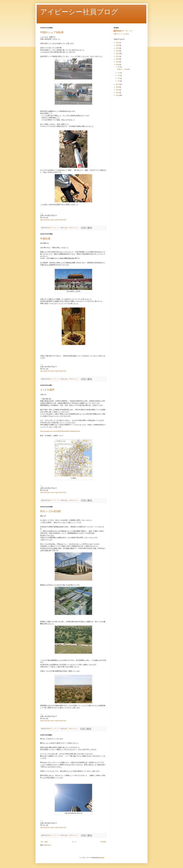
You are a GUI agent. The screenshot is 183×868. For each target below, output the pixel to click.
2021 (118, 56)
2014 (118, 93)
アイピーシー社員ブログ (79, 12)
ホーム (74, 842)
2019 (118, 62)
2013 (118, 95)
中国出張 (45, 239)
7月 (119, 73)
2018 (118, 65)
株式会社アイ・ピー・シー (124, 31)
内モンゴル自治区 (51, 511)
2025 (118, 45)
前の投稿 (103, 842)
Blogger (102, 858)
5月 (119, 75)
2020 (118, 59)
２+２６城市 (47, 390)
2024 (118, 48)
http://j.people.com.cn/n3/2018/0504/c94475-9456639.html (60, 431)
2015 (118, 90)
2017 (118, 84)
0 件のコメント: (74, 228)
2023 (118, 51)
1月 (119, 81)
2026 (118, 43)
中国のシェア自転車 (52, 32)
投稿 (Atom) (47, 845)
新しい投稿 (44, 842)
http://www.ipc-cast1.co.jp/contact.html (53, 220)
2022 (118, 54)
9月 (119, 67)
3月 (119, 78)
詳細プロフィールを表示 (121, 34)
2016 (118, 87)
